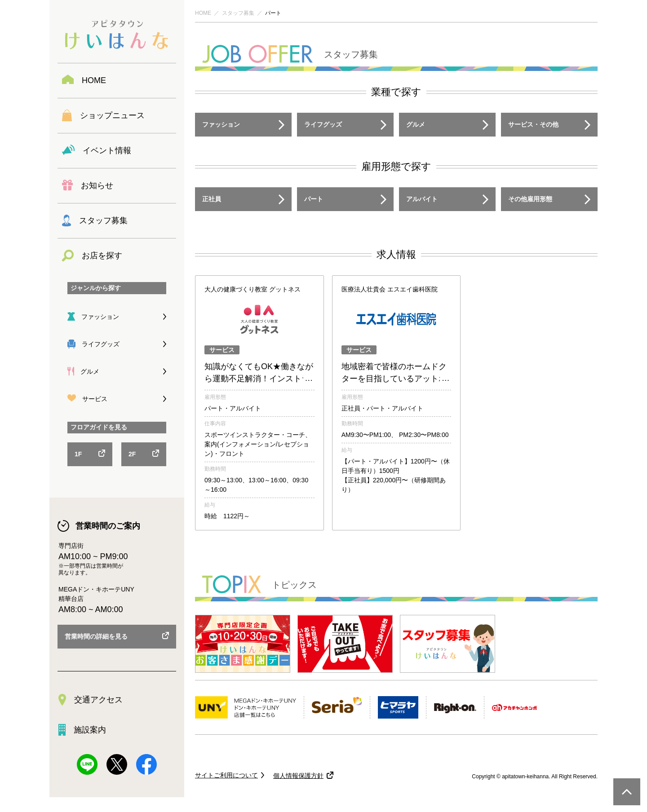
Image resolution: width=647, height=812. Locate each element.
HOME (203, 13)
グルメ (416, 124)
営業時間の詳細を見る (96, 636)
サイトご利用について (226, 775)
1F (78, 454)
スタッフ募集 (238, 13)
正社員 (212, 199)
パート (314, 199)
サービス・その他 (533, 124)
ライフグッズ (323, 124)
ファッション (221, 124)
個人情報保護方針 (298, 776)
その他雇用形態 (530, 199)
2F (132, 454)
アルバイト (422, 199)
